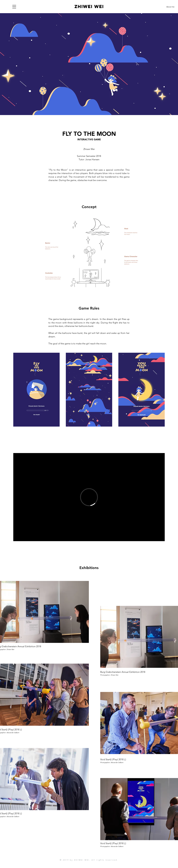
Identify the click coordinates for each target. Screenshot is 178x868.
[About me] (170, 7)
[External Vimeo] (89, 497)
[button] (14, 7)
